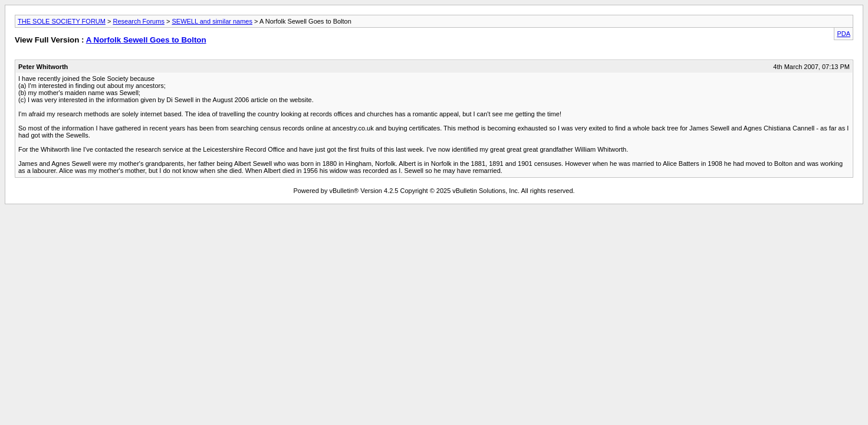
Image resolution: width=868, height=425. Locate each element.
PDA (844, 34)
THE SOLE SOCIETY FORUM (62, 21)
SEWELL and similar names (212, 21)
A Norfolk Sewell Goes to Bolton (146, 40)
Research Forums (138, 21)
